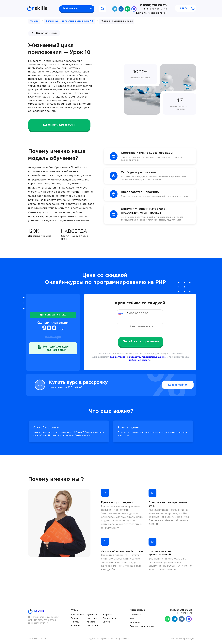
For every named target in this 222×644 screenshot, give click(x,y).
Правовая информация (182, 639)
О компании (135, 615)
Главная (34, 21)
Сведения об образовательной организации (108, 639)
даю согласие (117, 357)
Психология (93, 626)
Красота (91, 622)
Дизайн (74, 618)
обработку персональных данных (148, 357)
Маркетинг (76, 626)
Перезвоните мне (157, 13)
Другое (106, 622)
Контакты (142, 13)
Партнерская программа (142, 626)
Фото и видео (78, 615)
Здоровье (107, 615)
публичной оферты (140, 360)
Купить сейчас (172, 385)
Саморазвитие (110, 618)
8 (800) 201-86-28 (153, 5)
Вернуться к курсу (44, 33)
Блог (132, 619)
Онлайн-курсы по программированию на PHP (70, 21)
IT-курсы (75, 622)
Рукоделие (92, 615)
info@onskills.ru (184, 613)
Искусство (92, 618)
